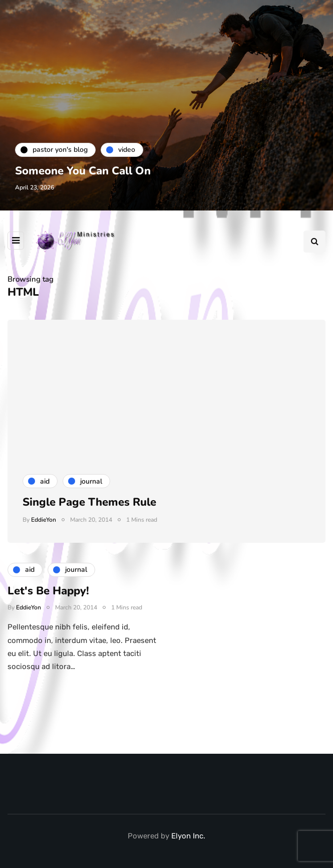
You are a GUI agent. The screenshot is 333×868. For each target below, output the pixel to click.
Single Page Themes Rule (89, 502)
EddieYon (44, 520)
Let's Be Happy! (48, 596)
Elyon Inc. (188, 836)
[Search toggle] (314, 242)
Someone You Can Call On (83, 171)
